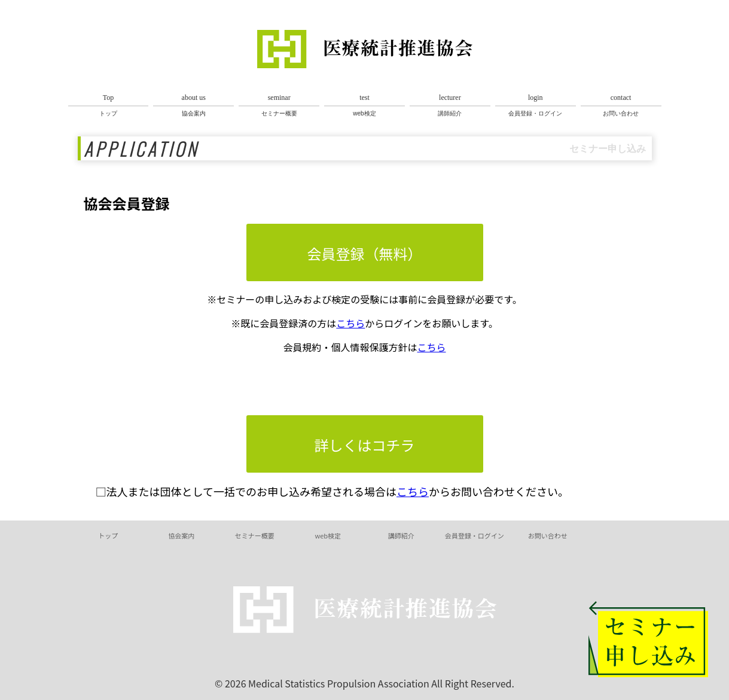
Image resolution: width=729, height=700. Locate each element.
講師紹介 (450, 105)
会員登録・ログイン (536, 105)
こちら (350, 323)
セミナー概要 (279, 105)
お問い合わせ (621, 105)
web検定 (364, 105)
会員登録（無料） (365, 253)
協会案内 (193, 105)
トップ (109, 105)
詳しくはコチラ (365, 445)
